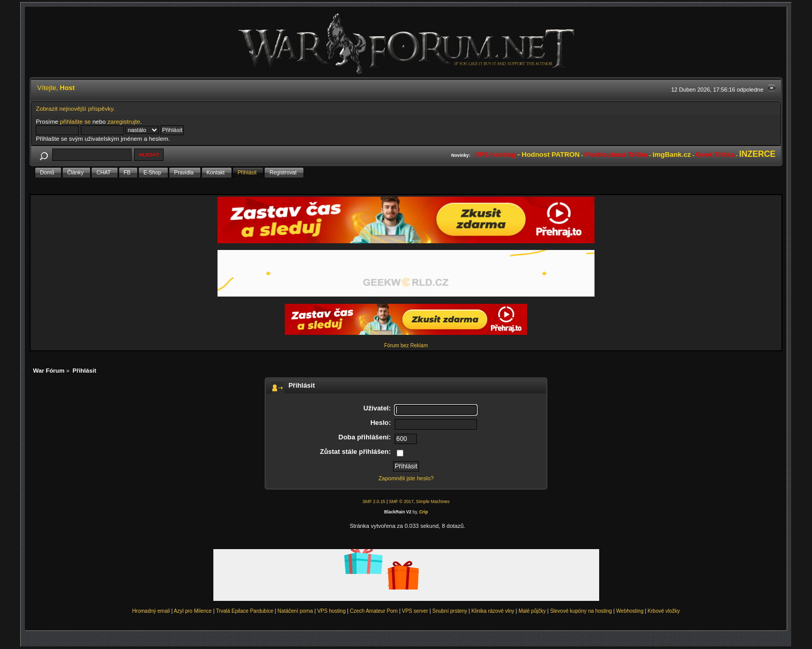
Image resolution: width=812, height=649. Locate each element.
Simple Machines (433, 502)
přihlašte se (75, 121)
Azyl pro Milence (193, 611)
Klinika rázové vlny (493, 611)
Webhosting (630, 611)
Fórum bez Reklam (406, 345)
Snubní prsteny (450, 611)
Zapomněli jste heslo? (406, 478)
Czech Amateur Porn (374, 611)
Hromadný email (151, 611)
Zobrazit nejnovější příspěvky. (75, 108)
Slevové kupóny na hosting (581, 611)
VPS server (415, 611)
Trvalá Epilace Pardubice (245, 611)
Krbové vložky (664, 611)
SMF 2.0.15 (374, 502)
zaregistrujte (124, 121)
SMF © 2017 (401, 502)
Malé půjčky (532, 611)
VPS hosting (331, 611)
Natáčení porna (295, 611)
